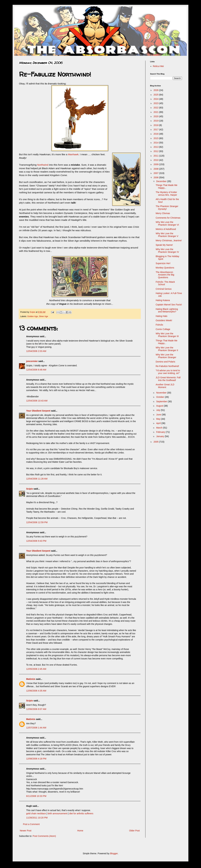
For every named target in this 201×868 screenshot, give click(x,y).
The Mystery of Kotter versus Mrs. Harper (166, 194)
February (161, 432)
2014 (156, 143)
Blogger (114, 853)
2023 (156, 103)
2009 (156, 164)
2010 (156, 160)
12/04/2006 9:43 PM (36, 541)
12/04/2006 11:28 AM (37, 479)
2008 (156, 169)
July (158, 410)
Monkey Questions (165, 268)
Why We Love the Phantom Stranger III (167, 335)
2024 (156, 99)
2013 (156, 147)
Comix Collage (163, 329)
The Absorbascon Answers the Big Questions (165, 275)
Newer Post (26, 831)
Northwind (43, 165)
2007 (156, 173)
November (162, 393)
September (162, 401)
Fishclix (159, 325)
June (159, 415)
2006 (156, 177)
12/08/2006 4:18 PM (36, 759)
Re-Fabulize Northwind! (167, 366)
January (160, 436)
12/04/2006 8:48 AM (36, 370)
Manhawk (73, 154)
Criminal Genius (164, 289)
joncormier (32, 361)
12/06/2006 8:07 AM (36, 709)
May (159, 419)
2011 (156, 156)
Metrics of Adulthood (166, 229)
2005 (156, 442)
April (159, 423)
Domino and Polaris (165, 362)
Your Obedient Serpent (38, 411)
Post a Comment (31, 824)
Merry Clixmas (163, 213)
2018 (156, 125)
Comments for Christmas (168, 218)
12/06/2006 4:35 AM (36, 691)
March (160, 428)
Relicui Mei (158, 66)
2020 (156, 116)
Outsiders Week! (164, 320)
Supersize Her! (163, 263)
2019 (156, 121)
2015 (156, 138)
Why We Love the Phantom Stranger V (167, 235)
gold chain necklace (36, 813)
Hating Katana (163, 300)
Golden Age (33, 316)
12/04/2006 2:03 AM (36, 351)
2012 (156, 151)
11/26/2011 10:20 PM (37, 818)
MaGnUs (31, 679)
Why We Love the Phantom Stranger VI (167, 223)
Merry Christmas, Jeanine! (169, 240)
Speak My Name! (164, 245)
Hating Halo (161, 316)
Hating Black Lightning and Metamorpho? (167, 310)
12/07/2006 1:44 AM (36, 728)
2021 (156, 112)
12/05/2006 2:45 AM (36, 669)
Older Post (134, 831)
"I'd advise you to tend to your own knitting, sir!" (168, 372)
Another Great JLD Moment (165, 386)
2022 (156, 108)
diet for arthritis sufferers (81, 813)
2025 (156, 95)
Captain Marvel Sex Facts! (169, 305)
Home (80, 831)
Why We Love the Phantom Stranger (166, 356)
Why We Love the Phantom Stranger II (167, 349)
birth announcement (57, 813)
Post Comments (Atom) (44, 836)
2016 (156, 134)
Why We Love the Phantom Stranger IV (167, 251)
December (162, 181)
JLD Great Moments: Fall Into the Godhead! (168, 379)
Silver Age (44, 316)
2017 (156, 130)
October (160, 397)
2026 (156, 90)
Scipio (30, 489)
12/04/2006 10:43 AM (37, 401)
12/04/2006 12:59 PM (37, 522)
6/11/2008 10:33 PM (36, 796)
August (160, 406)
